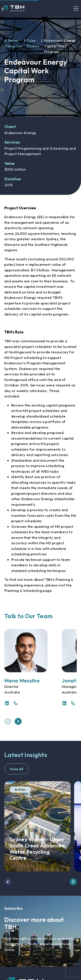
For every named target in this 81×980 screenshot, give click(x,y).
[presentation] (8, 721)
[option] (40, 67)
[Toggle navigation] (76, 8)
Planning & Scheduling (23, 590)
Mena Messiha (22, 681)
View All (17, 769)
